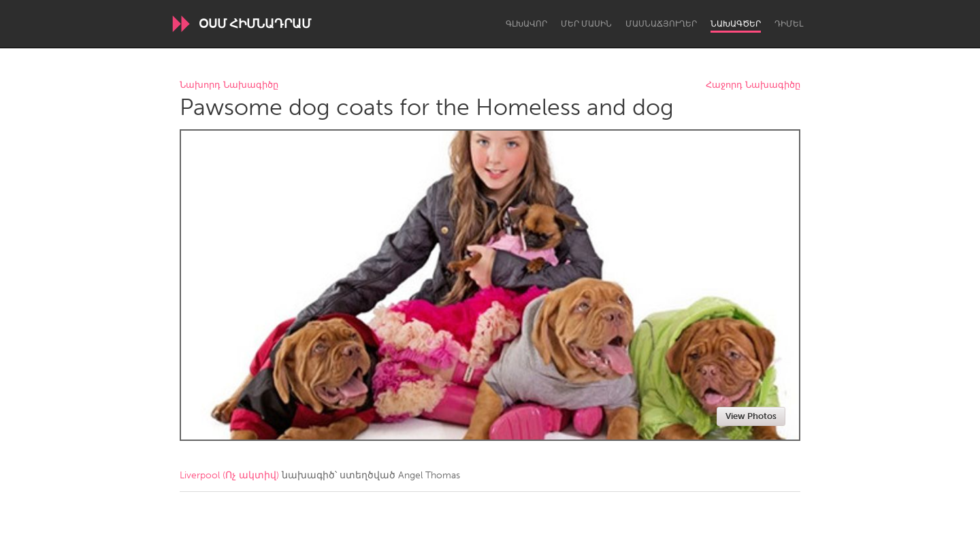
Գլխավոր (526, 24)
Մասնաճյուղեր (661, 24)
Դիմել (789, 24)
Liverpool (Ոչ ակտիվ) (229, 475)
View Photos (751, 416)
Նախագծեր (736, 24)
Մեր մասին (586, 24)
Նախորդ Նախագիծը (229, 85)
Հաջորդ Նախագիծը (753, 85)
